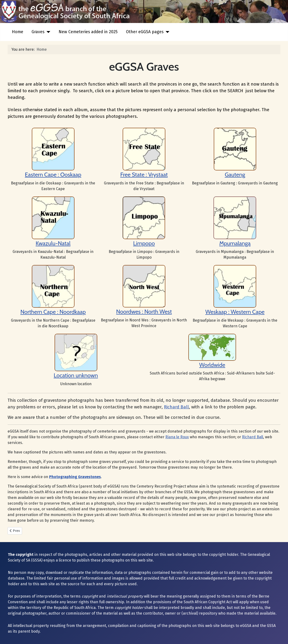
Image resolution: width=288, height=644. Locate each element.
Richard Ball (176, 407)
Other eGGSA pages (145, 32)
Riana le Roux (177, 437)
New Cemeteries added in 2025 (88, 32)
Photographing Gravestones (75, 477)
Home (18, 32)
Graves (38, 32)
